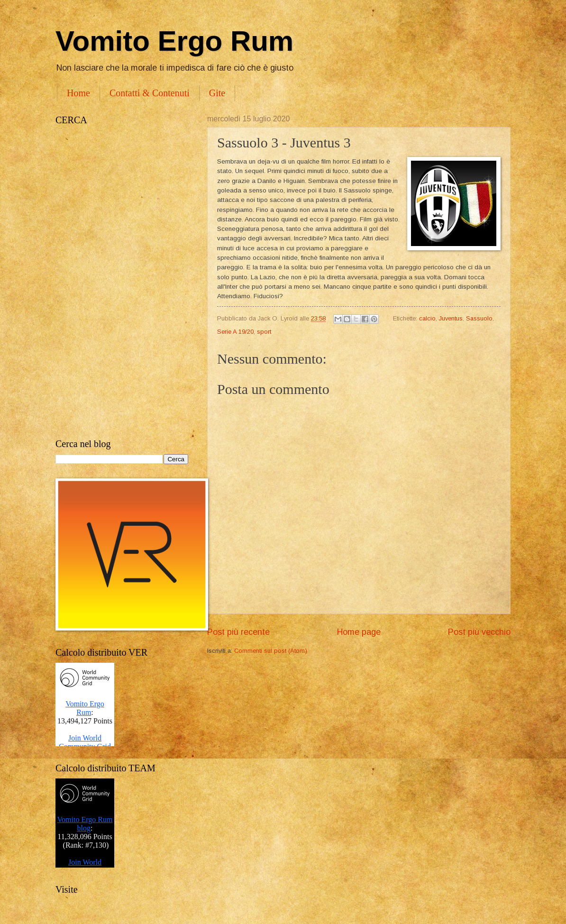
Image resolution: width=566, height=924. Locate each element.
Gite (217, 93)
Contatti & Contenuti (150, 93)
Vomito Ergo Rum (174, 41)
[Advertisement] (122, 282)
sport (264, 332)
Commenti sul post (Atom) (271, 651)
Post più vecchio (479, 632)
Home (78, 93)
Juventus (451, 318)
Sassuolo (479, 318)
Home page (359, 632)
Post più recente (238, 632)
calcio (427, 318)
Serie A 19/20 (235, 332)
